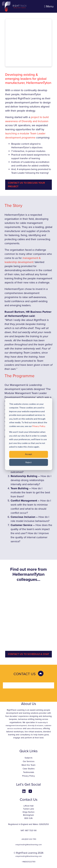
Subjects (28, 758)
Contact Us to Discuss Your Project (26, 185)
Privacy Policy (28, 776)
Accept (29, 454)
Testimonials (29, 772)
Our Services (29, 761)
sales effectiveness (34, 728)
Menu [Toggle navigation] (49, 6)
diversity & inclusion (35, 725)
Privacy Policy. (39, 426)
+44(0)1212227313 (28, 862)
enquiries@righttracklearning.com (29, 845)
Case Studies (29, 769)
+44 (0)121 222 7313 (29, 839)
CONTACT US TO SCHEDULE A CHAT (28, 654)
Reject (28, 462)
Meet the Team (28, 765)
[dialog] (28, 434)
